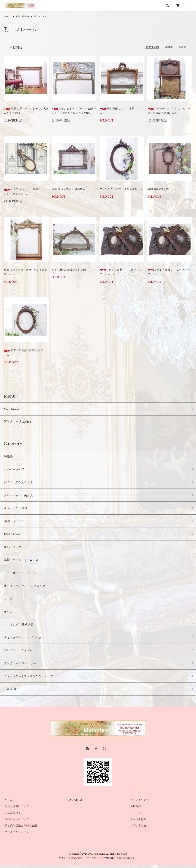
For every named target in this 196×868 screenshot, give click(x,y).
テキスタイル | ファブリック (23, 639)
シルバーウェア (14, 469)
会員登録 (135, 809)
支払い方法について (16, 822)
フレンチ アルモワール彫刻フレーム (121, 189)
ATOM (78, 802)
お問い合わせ (137, 828)
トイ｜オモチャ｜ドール (20, 574)
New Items (12, 409)
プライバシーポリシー (17, 835)
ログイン (135, 815)
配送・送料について (16, 809)
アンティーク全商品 (17, 421)
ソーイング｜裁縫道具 (19, 626)
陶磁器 (8, 456)
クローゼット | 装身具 (19, 496)
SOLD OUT (12, 692)
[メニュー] (190, 6)
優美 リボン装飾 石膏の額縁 (68, 189)
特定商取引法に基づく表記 (20, 828)
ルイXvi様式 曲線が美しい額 (69, 269)
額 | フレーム (41, 16)
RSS (69, 802)
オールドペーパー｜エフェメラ (25, 587)
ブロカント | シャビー (19, 652)
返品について (12, 815)
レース (8, 600)
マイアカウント (139, 802)
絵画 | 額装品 (23, 16)
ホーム (7, 16)
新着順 (182, 47)
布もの (8, 613)
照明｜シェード (15, 522)
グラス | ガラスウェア (19, 482)
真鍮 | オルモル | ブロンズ (22, 561)
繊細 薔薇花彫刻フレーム (162, 189)
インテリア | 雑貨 (16, 509)
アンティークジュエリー (20, 666)
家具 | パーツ (13, 548)
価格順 (169, 47)
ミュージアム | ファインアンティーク (29, 679)
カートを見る (137, 822)
